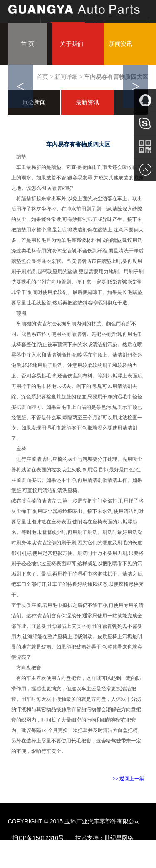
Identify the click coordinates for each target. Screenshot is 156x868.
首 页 (27, 44)
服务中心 (32, 127)
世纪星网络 (120, 838)
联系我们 (82, 127)
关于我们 (72, 44)
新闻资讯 (121, 44)
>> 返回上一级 (129, 779)
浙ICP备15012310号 (38, 838)
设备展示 (82, 86)
